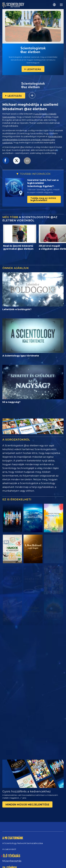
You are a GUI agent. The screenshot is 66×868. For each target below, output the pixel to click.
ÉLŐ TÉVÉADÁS (11, 856)
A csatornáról (9, 849)
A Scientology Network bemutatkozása (23, 843)
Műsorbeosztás (12, 861)
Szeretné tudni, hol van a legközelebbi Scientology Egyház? (43, 183)
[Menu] (61, 5)
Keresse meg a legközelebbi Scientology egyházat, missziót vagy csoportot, (32, 139)
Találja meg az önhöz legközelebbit (43, 199)
